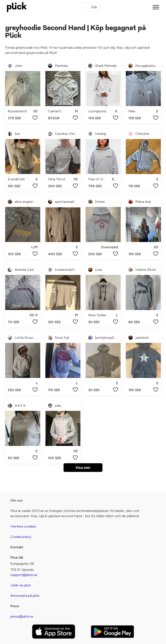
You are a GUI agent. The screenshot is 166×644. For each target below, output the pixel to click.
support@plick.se (24, 575)
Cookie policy (21, 537)
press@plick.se (22, 616)
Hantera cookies (23, 526)
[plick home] (17, 7)
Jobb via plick (21, 585)
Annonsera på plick (25, 596)
